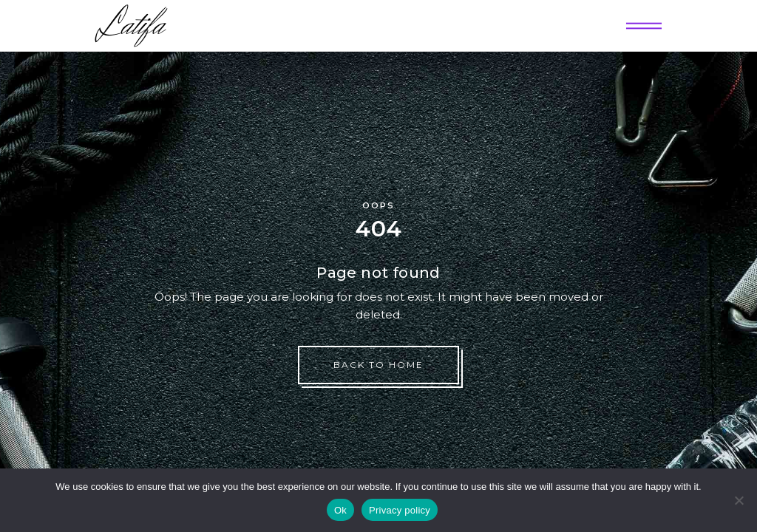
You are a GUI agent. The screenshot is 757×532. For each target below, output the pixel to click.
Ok (340, 510)
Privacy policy (400, 510)
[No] (739, 500)
